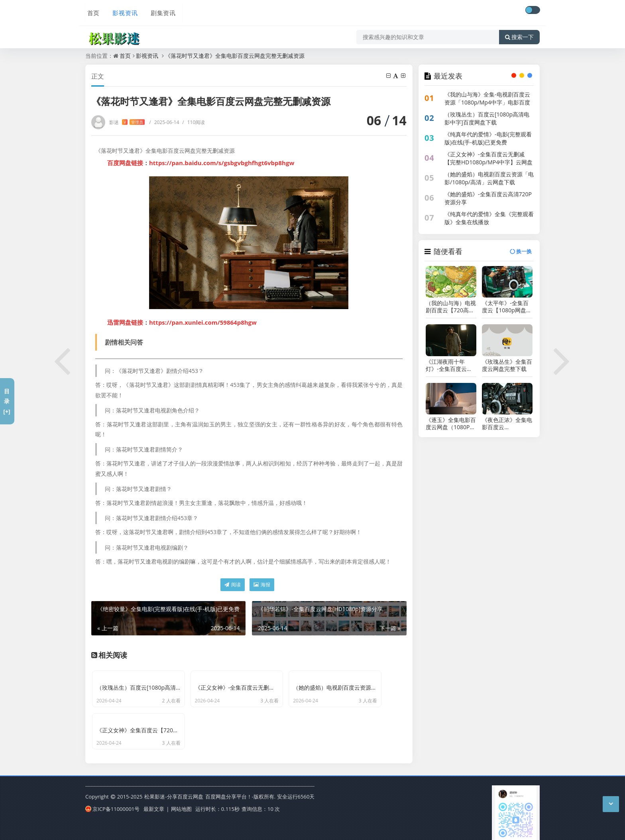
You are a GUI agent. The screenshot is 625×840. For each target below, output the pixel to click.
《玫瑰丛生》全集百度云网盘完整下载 (507, 365)
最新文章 (154, 805)
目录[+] (7, 401)
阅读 (233, 585)
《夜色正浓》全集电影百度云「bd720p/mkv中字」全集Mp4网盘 (507, 424)
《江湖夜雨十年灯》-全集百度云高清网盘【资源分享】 (451, 365)
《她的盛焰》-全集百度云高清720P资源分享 (488, 198)
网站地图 (181, 805)
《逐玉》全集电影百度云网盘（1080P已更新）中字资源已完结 (451, 424)
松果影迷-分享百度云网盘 (174, 793)
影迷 (127, 122)
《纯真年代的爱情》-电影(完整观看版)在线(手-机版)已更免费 (488, 138)
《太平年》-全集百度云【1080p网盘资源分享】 (507, 307)
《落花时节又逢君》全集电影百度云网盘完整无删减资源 (235, 56)
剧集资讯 (160, 11)
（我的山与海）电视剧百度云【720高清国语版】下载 (451, 307)
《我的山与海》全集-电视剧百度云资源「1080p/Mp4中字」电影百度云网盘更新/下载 (487, 102)
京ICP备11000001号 (112, 805)
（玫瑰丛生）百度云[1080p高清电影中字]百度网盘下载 (487, 118)
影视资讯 (123, 11)
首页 (92, 11)
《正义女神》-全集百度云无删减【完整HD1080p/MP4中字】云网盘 (488, 158)
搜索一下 (519, 34)
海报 (262, 585)
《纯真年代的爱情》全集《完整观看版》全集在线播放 (489, 218)
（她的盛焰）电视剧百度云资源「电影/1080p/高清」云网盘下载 (489, 178)
